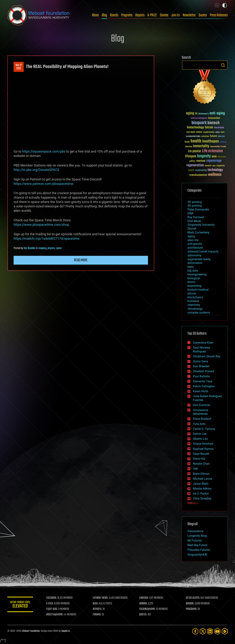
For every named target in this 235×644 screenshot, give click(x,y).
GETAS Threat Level (20, 605)
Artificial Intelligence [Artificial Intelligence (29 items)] (199, 118)
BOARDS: (190, 604)
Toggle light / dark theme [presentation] (225, 5)
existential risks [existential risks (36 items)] (193, 137)
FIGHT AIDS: (52, 609)
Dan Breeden (29, 248)
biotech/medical (198, 290)
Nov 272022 (19, 67)
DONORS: (143, 604)
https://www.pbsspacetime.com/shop (41, 225)
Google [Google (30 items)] (187, 142)
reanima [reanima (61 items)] (201, 161)
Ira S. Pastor (201, 494)
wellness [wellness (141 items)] (215, 175)
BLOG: (95, 604)
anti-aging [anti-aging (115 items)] (217, 113)
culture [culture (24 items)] (218, 132)
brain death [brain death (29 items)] (191, 132)
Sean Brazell (201, 454)
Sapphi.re (66, 631)
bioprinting (194, 286)
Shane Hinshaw (203, 444)
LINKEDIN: (144, 598)
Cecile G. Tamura (204, 429)
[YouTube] (217, 631)
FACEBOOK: (51, 598)
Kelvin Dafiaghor (204, 386)
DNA (190, 213)
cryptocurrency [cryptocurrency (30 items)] (209, 132)
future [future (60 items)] (213, 136)
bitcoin (192, 293)
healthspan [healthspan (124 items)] (211, 141)
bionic (191, 282)
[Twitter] (203, 631)
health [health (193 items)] (196, 141)
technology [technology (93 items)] (215, 170)
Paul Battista (201, 376)
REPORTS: (97, 609)
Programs (127, 15)
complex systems (199, 313)
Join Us (176, 15)
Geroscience (195, 531)
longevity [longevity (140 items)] (204, 156)
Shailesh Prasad (204, 371)
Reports (140, 15)
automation (195, 263)
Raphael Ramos (203, 449)
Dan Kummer (201, 405)
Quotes (203, 15)
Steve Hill (199, 459)
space (59, 248)
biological (194, 278)
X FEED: (50, 604)
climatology (195, 309)
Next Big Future (197, 545)
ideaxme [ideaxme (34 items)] (189, 147)
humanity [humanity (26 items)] (223, 142)
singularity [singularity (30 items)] (221, 166)
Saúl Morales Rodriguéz (201, 350)
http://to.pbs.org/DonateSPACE (36, 170)
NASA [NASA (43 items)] (214, 157)
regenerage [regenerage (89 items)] (214, 161)
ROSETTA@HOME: (55, 615)
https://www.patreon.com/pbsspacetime (43, 184)
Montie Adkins (202, 489)
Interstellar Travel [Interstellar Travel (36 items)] (218, 147)
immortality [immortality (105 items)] (201, 146)
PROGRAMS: (191, 609)
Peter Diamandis (198, 210)
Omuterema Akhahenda (201, 412)
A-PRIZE (152, 15)
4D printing (195, 206)
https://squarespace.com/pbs (44, 151)
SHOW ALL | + (193, 503)
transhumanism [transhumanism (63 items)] (198, 175)
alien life (193, 240)
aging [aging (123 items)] (190, 113)
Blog (104, 15)
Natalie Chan (201, 464)
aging (191, 236)
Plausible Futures (199, 550)
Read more (81, 260)
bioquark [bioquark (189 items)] (199, 123)
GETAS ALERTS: (193, 598)
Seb (195, 469)
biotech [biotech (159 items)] (214, 123)
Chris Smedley (202, 498)
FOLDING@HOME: (148, 609)
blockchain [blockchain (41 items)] (219, 128)
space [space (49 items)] (191, 170)
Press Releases (219, 15)
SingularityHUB (197, 555)
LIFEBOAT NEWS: (101, 598)
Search (223, 65)
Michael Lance (202, 479)
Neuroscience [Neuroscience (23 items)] (222, 157)
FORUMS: (97, 615)
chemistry (194, 305)
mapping (42, 248)
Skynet (192, 229)
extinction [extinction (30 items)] (205, 137)
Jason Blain (201, 484)
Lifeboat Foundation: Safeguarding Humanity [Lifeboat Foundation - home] (39, 15)
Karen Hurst (201, 391)
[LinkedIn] (210, 631)
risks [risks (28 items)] (214, 166)
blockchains (195, 297)
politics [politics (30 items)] (192, 161)
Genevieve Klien (203, 343)
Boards (114, 15)
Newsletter (189, 15)
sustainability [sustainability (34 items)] (201, 171)
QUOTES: (143, 615)
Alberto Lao (200, 439)
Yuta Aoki (199, 424)
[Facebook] (195, 631)
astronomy (194, 255)
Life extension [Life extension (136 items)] (212, 151)
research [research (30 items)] (208, 166)
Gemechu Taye (203, 381)
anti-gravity (195, 244)
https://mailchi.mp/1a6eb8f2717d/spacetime (47, 238)
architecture (195, 248)
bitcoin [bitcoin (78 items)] (209, 128)
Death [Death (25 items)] (223, 132)
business (193, 301)
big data (193, 271)
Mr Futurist (195, 540)
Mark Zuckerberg (198, 232)
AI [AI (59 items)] (196, 114)
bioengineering (197, 274)
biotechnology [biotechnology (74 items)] (195, 128)
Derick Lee (200, 434)
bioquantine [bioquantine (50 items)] (214, 118)
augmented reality (199, 259)
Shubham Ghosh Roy (207, 356)
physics (51, 248)
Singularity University (201, 225)
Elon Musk (194, 221)
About (95, 15)
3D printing (195, 202)
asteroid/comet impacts (203, 251)
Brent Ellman (201, 474)
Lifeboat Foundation (31, 631)
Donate (164, 15)
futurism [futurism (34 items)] (221, 137)
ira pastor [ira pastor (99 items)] (195, 151)
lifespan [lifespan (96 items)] (191, 156)
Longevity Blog (197, 536)
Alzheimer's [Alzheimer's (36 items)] (203, 114)
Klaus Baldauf (202, 419)
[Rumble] (225, 631)
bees (190, 267)
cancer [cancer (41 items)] (199, 132)
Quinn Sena (200, 361)
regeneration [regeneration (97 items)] (195, 165)
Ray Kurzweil (196, 217)
